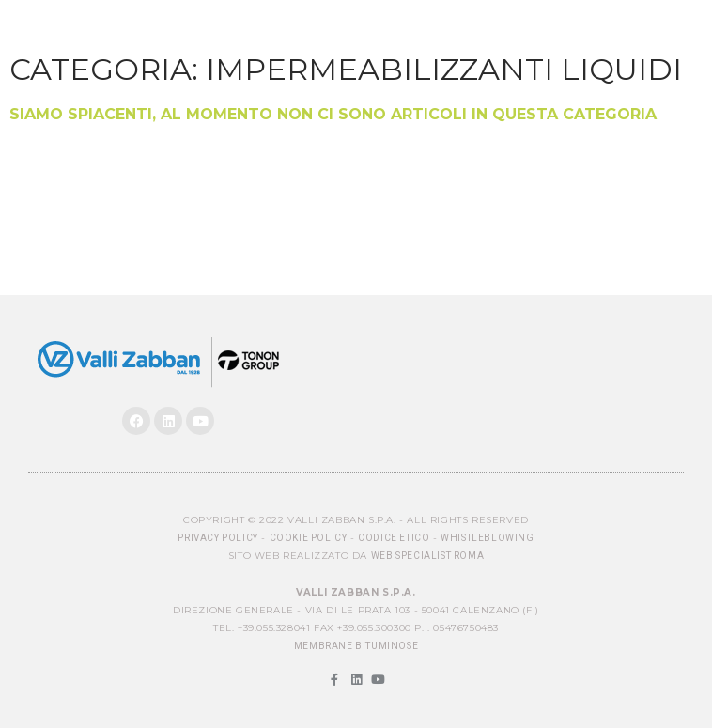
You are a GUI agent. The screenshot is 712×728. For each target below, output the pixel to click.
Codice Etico (394, 538)
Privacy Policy (217, 538)
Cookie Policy (309, 538)
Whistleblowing (487, 538)
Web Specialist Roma (427, 556)
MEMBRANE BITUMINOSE (356, 646)
